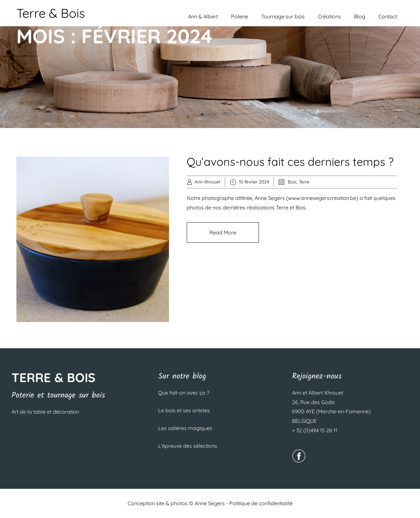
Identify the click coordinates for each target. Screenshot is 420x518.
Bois (292, 182)
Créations (329, 16)
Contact (388, 16)
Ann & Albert (203, 16)
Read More (223, 232)
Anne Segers (210, 503)
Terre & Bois (51, 13)
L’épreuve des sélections (188, 446)
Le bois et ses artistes (184, 410)
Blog (360, 16)
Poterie (240, 16)
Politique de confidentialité (261, 503)
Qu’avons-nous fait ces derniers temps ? (290, 162)
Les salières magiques (185, 428)
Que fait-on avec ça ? (184, 393)
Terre (304, 182)
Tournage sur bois (283, 16)
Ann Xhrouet (208, 182)
